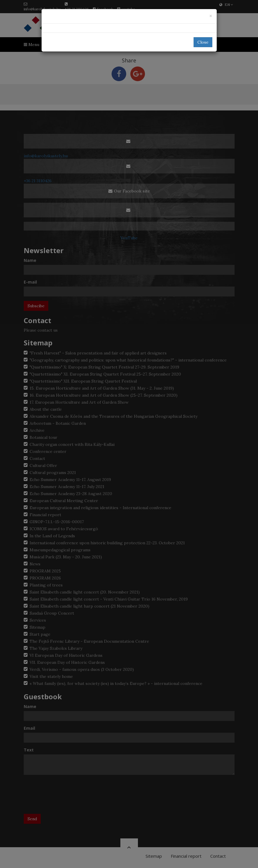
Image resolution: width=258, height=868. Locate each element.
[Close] (211, 16)
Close (203, 42)
